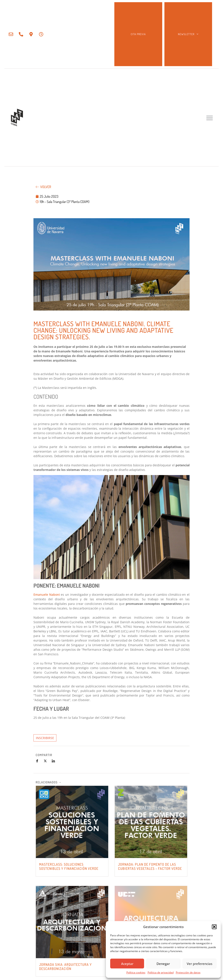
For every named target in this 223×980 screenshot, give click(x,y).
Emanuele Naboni (47, 595)
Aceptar (127, 964)
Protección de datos (188, 972)
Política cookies (136, 972)
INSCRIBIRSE (45, 738)
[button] (214, 927)
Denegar (163, 964)
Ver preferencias (199, 964)
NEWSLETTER (188, 34)
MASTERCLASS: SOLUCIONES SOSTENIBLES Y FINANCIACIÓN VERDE (69, 866)
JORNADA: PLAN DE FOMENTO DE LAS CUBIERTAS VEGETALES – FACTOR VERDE (150, 866)
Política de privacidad (161, 972)
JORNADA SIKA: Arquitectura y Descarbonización (65, 967)
